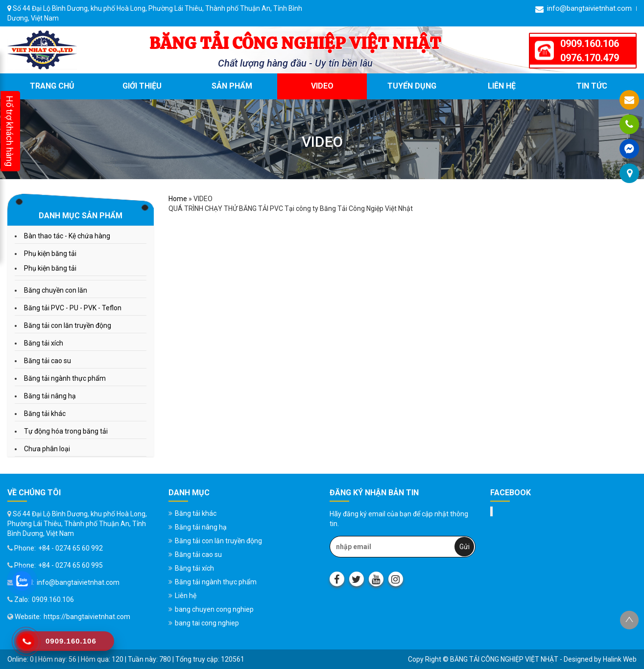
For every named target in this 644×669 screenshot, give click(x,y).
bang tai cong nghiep (207, 623)
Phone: (22, 548)
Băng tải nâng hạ (50, 396)
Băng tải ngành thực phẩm (65, 378)
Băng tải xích (44, 343)
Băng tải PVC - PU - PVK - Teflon (73, 308)
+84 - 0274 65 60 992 (71, 548)
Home (178, 199)
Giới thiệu (142, 86)
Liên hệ (502, 86)
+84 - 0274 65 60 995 (71, 565)
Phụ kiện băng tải (50, 254)
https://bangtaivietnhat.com (87, 617)
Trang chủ (52, 86)
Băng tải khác (45, 414)
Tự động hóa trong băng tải (66, 431)
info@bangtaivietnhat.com (584, 9)
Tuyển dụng (412, 86)
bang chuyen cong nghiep (214, 609)
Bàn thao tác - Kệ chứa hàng (67, 236)
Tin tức (592, 86)
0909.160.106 (590, 44)
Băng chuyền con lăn (56, 290)
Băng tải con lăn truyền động (68, 325)
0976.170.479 (590, 58)
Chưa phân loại (47, 449)
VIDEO (322, 86)
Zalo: (18, 600)
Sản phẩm (232, 86)
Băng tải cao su (48, 361)
